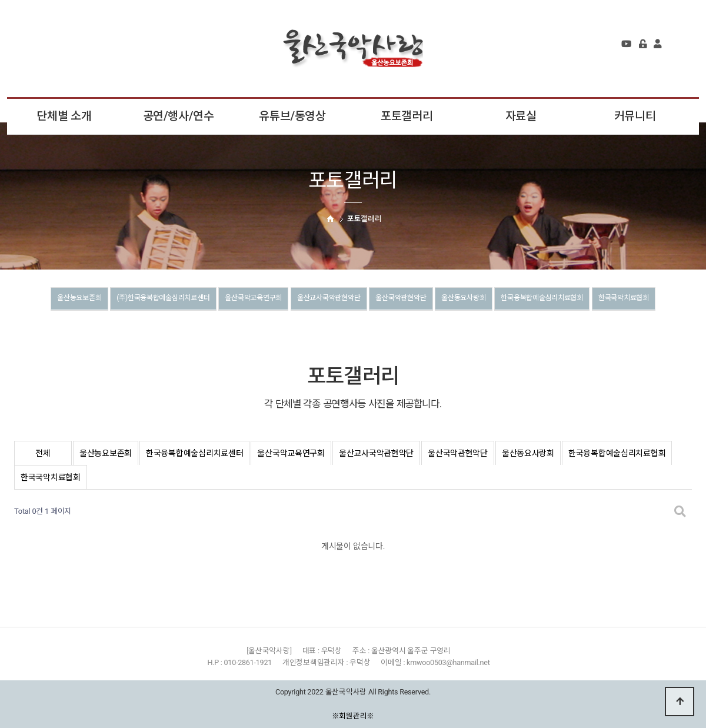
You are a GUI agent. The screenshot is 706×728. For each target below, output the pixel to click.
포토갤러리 (407, 116)
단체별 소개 (64, 116)
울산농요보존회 (60, 300)
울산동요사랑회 (528, 300)
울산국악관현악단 (451, 300)
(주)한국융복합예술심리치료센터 (162, 300)
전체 (43, 453)
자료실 (521, 116)
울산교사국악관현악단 (363, 300)
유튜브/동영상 (292, 116)
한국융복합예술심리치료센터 (194, 453)
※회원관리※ (353, 716)
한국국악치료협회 (353, 325)
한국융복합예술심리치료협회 (623, 300)
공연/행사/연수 (179, 116)
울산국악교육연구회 (271, 300)
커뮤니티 (635, 116)
